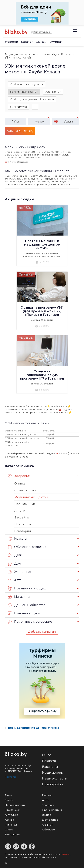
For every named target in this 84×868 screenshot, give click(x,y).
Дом (14, 564)
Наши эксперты (55, 778)
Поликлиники (25, 504)
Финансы (11, 825)
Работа (47, 795)
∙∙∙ (35, 107)
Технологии (12, 834)
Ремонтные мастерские (30, 622)
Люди (8, 795)
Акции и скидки (19, 199)
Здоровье (19, 476)
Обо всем (49, 829)
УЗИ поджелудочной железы (32, 99)
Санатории (23, 531)
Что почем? (12, 810)
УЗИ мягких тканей (24, 92)
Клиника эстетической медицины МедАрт (37, 171)
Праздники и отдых (27, 588)
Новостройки (53, 784)
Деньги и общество (27, 605)
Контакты (10, 777)
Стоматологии (25, 490)
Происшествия (52, 810)
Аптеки (20, 511)
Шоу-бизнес (50, 820)
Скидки (42, 42)
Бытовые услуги (24, 613)
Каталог (27, 42)
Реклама (49, 761)
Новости (12, 42)
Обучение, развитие (27, 547)
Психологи (23, 524)
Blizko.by (66, 854)
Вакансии (50, 767)
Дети (15, 555)
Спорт (9, 829)
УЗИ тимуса (18, 107)
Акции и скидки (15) (20, 131)
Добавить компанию (42, 632)
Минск (9, 800)
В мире (47, 815)
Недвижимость (15, 805)
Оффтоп (48, 825)
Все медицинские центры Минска (32, 728)
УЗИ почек (53, 92)
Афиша (9, 820)
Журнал (57, 42)
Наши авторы (53, 773)
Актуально (12, 815)
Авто (15, 580)
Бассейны (22, 517)
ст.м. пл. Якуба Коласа (56, 54)
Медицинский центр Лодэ (25, 147)
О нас (47, 755)
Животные (19, 572)
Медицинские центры (20, 54)
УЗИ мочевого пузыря (27, 84)
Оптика (20, 483)
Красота (17, 539)
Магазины (19, 597)
